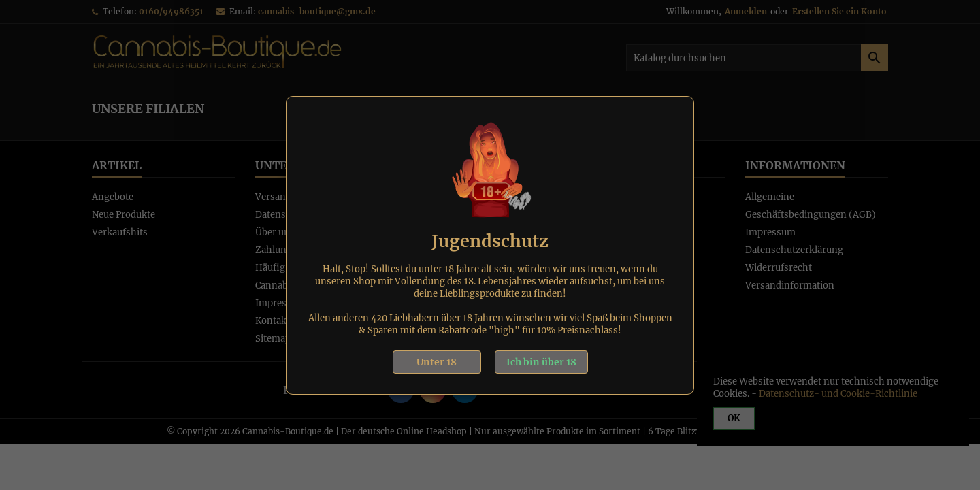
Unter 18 (437, 362)
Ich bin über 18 (541, 362)
